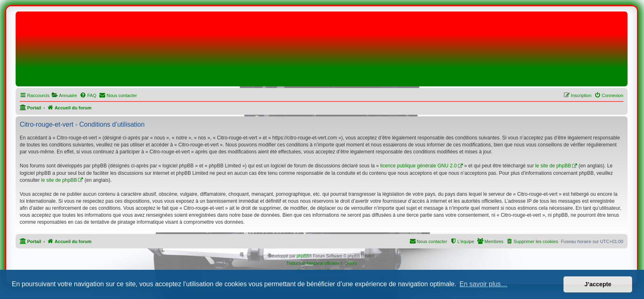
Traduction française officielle (313, 263)
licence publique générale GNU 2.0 (419, 166)
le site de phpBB (553, 166)
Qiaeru (351, 263)
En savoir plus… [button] (484, 284)
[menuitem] (64, 95)
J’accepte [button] (598, 284)
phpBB (303, 256)
